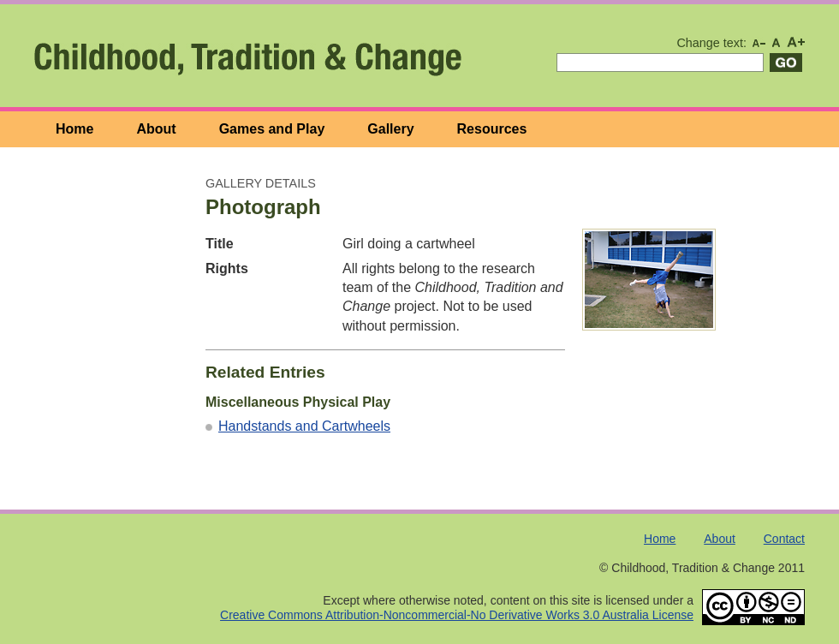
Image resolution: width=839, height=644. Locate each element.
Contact (784, 539)
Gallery (390, 129)
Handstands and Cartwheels (304, 426)
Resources (492, 129)
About (156, 129)
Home (74, 129)
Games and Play (272, 129)
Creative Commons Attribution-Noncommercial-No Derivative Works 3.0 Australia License (457, 615)
